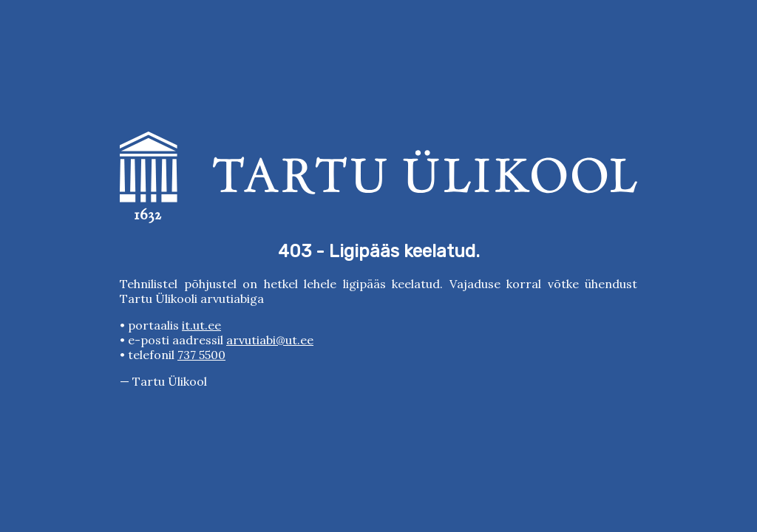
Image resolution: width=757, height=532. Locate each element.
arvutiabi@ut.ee (270, 340)
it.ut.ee (201, 325)
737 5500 (201, 355)
